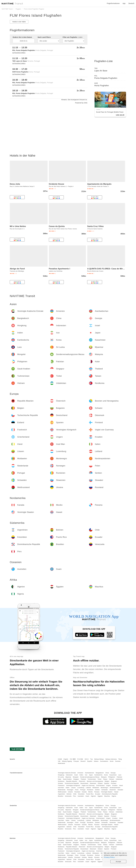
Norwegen (70, 790)
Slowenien (113, 790)
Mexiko (90, 792)
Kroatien (115, 786)
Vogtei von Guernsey (88, 786)
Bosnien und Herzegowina (95, 781)
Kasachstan (113, 775)
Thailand (83, 779)
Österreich (82, 781)
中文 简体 (80, 759)
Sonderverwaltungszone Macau (90, 777)
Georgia (113, 773)
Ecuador (98, 794)
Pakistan (119, 777)
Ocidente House (57, 184)
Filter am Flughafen (73, 37)
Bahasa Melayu (99, 759)
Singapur (76, 779)
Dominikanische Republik (110, 794)
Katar (60, 779)
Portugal (83, 790)
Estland (100, 783)
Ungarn (108, 786)
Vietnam (112, 779)
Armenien (80, 773)
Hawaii (116, 792)
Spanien (107, 783)
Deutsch (83, 761)
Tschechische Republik (72, 783)
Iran (86, 775)
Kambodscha (98, 775)
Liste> (81, 37)
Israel (76, 775)
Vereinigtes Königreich (73, 786)
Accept (118, 861)
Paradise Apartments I (59, 269)
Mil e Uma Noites (18, 226)
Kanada (84, 792)
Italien (68, 788)
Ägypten (100, 796)
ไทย (92, 759)
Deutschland (84, 783)
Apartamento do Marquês (99, 184)
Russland (77, 792)
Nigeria (114, 796)
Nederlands (61, 763)
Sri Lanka (61, 777)
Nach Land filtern (44, 37)
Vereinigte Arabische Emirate (67, 773)
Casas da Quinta (57, 226)
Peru (75, 796)
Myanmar (68, 777)
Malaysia (104, 777)
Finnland (114, 783)
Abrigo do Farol (17, 269)
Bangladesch (100, 773)
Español (90, 761)
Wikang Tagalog (67, 761)
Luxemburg (81, 788)
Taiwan (105, 779)
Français (76, 761)
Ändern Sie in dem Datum (22, 37)
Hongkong (61, 775)
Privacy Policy (109, 857)
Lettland (88, 788)
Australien (81, 796)
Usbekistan (119, 779)
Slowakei (120, 790)
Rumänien (90, 790)
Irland (121, 786)
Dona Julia (15, 184)
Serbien (97, 790)
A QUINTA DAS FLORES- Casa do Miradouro (108, 269)
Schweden (105, 790)
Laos (120, 775)
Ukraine (70, 792)
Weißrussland (62, 792)
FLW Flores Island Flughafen (36, 15)
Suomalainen (104, 761)
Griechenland (100, 786)
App (124, 3)
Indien (81, 775)
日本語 (60, 759)
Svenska (118, 761)
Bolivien (69, 794)
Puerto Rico (90, 794)
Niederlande (62, 790)
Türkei (99, 779)
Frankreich (61, 786)
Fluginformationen (113, 3)
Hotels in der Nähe (19, 22)
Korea (106, 775)
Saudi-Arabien (67, 779)
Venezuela (68, 796)
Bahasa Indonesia (111, 759)
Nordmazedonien (115, 788)
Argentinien (61, 794)
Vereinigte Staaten (107, 792)
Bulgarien (114, 781)
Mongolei (76, 777)
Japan (91, 775)
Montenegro (104, 788)
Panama (97, 792)
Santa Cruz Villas (95, 226)
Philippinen (112, 777)
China (107, 773)
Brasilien (61, 796)
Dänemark (93, 783)
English (66, 759)
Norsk (112, 761)
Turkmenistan (92, 779)
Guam (87, 796)
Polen (77, 790)
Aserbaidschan (89, 773)
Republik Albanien (72, 781)
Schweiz (60, 783)
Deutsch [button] (131, 3)
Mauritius (107, 796)
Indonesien (69, 775)
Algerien (93, 796)
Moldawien (96, 788)
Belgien (107, 781)
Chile (75, 794)
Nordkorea (61, 781)
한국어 (87, 759)
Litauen (73, 788)
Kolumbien (81, 794)
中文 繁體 (73, 759)
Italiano (96, 761)
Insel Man (61, 788)
